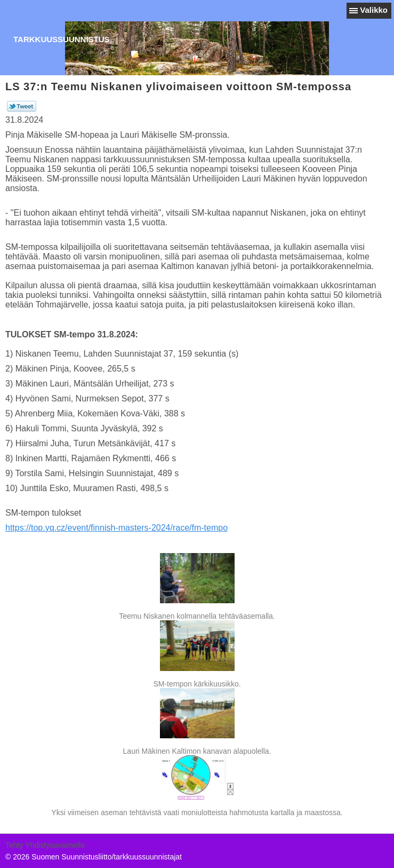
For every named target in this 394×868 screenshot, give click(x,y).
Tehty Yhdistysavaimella (45, 845)
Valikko (374, 10)
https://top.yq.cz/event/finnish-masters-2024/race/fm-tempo (116, 528)
